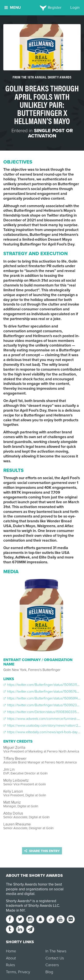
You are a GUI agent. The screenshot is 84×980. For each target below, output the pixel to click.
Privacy (24, 972)
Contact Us (55, 958)
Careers (52, 965)
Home (11, 951)
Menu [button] (13, 8)
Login (75, 8)
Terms (11, 972)
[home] (42, 8)
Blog (49, 972)
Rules (10, 965)
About (11, 958)
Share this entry (42, 851)
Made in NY (15, 910)
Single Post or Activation (50, 133)
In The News (56, 951)
